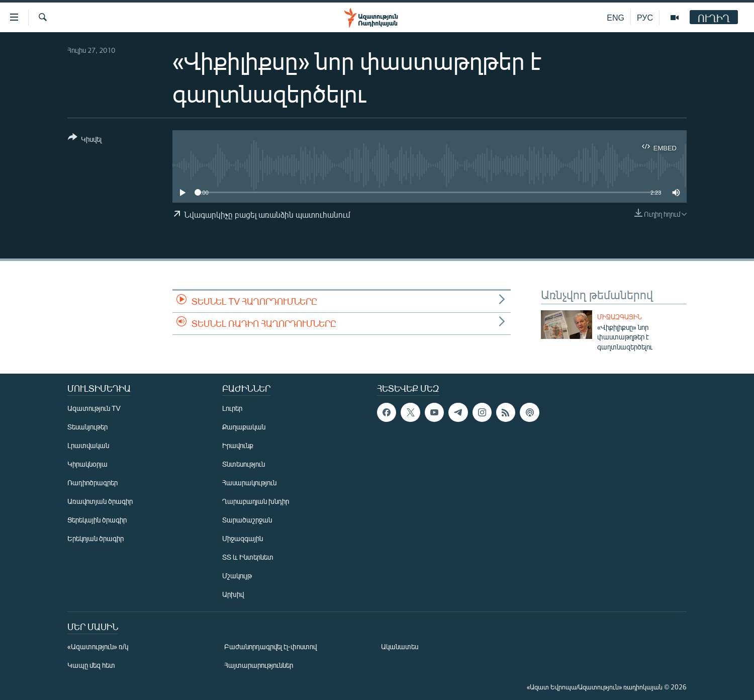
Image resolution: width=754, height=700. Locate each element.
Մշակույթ (237, 576)
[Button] (85, 140)
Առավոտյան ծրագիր (100, 501)
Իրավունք (238, 445)
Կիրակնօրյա (87, 464)
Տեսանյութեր (87, 427)
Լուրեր (232, 408)
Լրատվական (88, 445)
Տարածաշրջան (247, 520)
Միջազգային (620, 317)
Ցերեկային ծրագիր (97, 520)
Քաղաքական (244, 427)
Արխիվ (233, 594)
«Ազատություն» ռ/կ (98, 646)
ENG (616, 17)
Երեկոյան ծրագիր (96, 538)
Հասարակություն (249, 483)
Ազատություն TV (94, 408)
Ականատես (400, 646)
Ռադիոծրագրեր (92, 483)
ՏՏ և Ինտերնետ (248, 557)
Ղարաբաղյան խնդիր (256, 501)
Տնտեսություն (244, 464)
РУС (645, 17)
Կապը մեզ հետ (91, 665)
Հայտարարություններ (259, 665)
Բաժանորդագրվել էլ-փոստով (270, 646)
